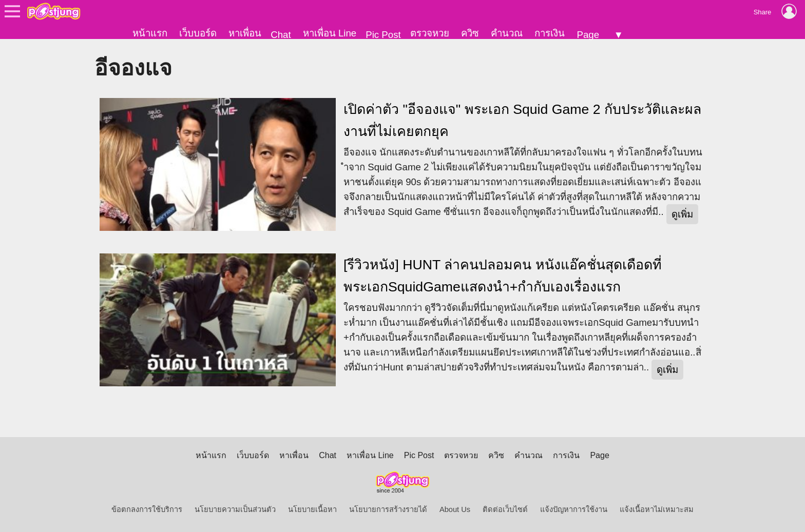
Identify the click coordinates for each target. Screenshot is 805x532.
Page (588, 35)
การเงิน (550, 33)
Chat (281, 35)
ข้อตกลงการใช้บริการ (147, 509)
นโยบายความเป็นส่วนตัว (235, 509)
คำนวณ (507, 33)
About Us (455, 509)
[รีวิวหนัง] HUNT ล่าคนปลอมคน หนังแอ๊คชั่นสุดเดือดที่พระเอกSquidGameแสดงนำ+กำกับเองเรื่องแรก (503, 276)
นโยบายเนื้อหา (312, 509)
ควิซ (470, 33)
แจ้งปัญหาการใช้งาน (574, 509)
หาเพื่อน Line (330, 33)
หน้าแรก (150, 33)
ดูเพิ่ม (682, 214)
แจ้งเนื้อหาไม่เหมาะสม (657, 509)
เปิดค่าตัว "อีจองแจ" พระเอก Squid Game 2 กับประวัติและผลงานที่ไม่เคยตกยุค (522, 120)
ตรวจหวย (430, 33)
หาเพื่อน (245, 33)
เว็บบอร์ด (198, 33)
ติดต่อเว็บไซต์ (505, 509)
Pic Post (383, 35)
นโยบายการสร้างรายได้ (388, 509)
